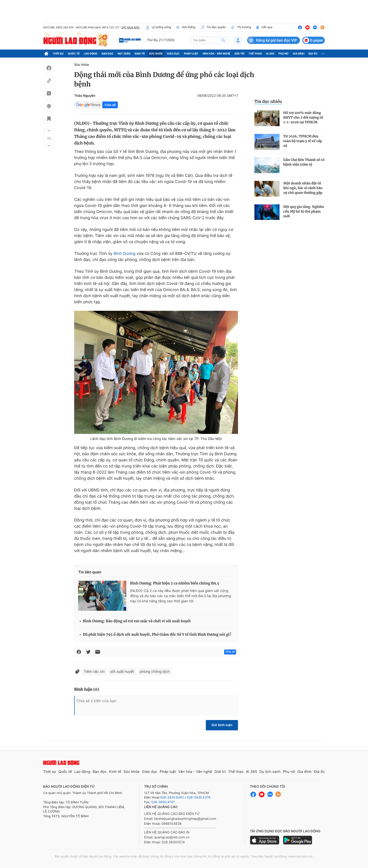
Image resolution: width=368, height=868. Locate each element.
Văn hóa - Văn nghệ (216, 54)
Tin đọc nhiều (268, 101)
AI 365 (270, 54)
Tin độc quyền (213, 27)
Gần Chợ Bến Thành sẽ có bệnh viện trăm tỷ (304, 162)
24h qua (264, 27)
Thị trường (241, 27)
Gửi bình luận (222, 725)
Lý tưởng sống (158, 27)
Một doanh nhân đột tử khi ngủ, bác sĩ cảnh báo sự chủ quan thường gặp (303, 188)
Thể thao (255, 54)
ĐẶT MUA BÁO (130, 27)
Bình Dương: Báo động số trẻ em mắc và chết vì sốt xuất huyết (137, 621)
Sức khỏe (156, 54)
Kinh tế (140, 54)
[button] (49, 131)
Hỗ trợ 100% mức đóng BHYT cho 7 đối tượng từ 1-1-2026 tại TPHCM (303, 117)
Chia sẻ (110, 105)
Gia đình (299, 54)
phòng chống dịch (155, 671)
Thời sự (58, 54)
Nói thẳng (185, 27)
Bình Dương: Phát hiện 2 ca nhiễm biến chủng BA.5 (175, 583)
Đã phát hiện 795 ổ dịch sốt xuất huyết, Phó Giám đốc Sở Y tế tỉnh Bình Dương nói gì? (157, 635)
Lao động (91, 54)
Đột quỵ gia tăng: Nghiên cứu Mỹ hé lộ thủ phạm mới (304, 211)
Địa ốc (313, 54)
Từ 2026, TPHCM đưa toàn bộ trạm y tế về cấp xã (303, 141)
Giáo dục (173, 54)
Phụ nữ (284, 54)
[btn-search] (223, 40)
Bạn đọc (108, 54)
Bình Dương (125, 254)
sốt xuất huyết (122, 671)
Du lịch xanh (270, 772)
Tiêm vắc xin (94, 671)
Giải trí (239, 54)
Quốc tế (74, 54)
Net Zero (124, 54)
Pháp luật (191, 54)
